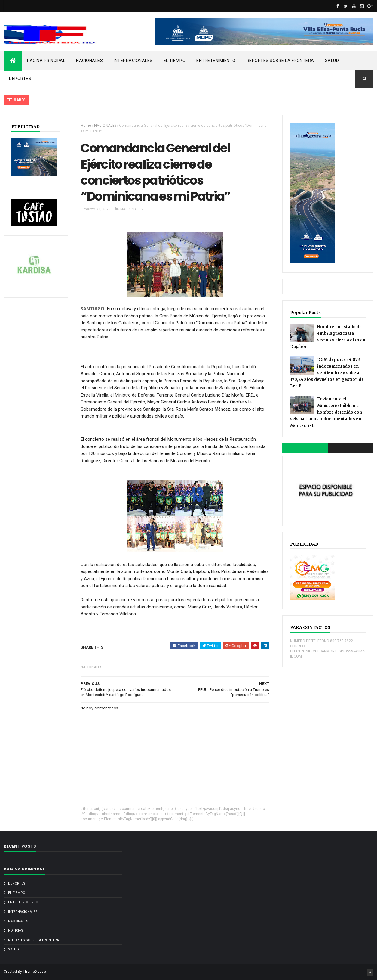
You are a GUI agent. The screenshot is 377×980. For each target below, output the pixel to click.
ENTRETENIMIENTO (216, 61)
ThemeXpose (34, 972)
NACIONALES (89, 61)
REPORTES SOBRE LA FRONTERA (280, 61)
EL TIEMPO (175, 61)
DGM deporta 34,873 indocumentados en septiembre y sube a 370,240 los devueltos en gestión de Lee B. (327, 373)
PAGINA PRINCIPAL (46, 61)
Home (86, 125)
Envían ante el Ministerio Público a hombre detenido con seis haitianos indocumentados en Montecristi (326, 412)
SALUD (332, 61)
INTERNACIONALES (133, 61)
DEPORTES (20, 79)
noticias (16, 930)
